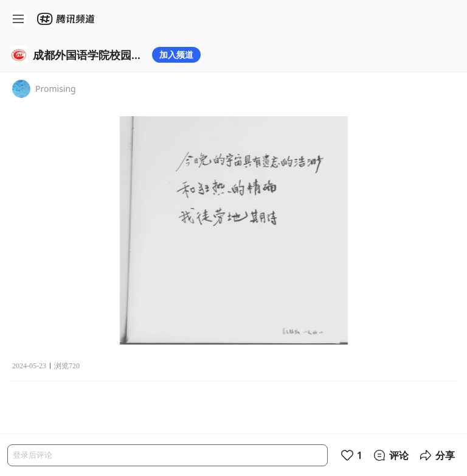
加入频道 (176, 54)
